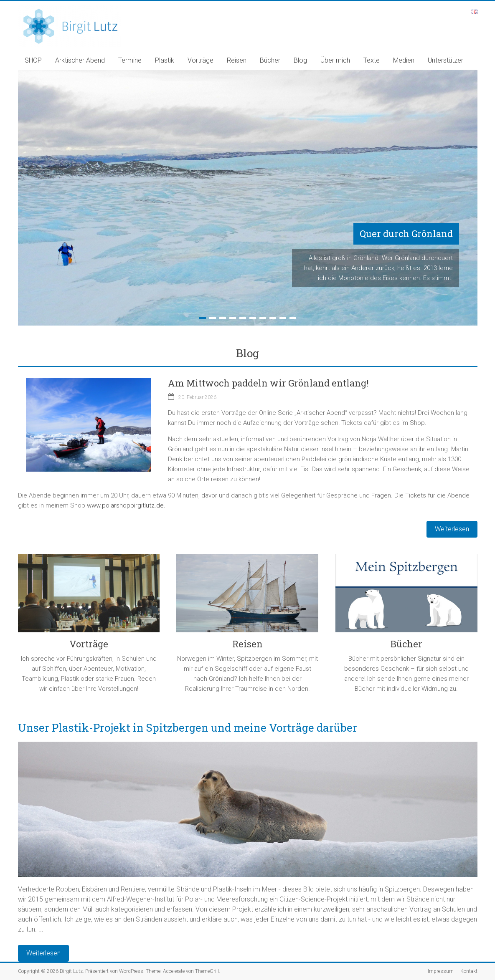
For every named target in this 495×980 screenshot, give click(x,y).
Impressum (441, 971)
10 (293, 318)
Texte (372, 60)
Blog (300, 60)
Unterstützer (445, 60)
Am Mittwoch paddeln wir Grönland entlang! (268, 383)
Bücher (270, 60)
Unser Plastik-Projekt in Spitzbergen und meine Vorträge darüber (188, 727)
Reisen (237, 60)
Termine (130, 60)
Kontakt (469, 971)
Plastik (165, 60)
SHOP (33, 60)
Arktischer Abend (80, 60)
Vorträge (201, 60)
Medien (404, 60)
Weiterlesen (43, 953)
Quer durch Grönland (406, 234)
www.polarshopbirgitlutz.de (125, 505)
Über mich (335, 60)
